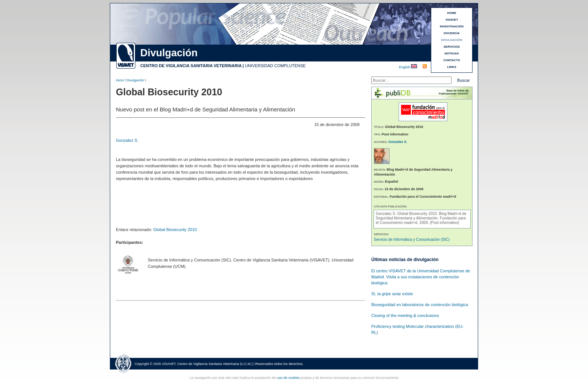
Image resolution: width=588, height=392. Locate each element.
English (405, 67)
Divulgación (136, 80)
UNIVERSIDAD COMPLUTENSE (275, 66)
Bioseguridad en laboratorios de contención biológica (420, 305)
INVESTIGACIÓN (452, 26)
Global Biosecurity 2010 (175, 230)
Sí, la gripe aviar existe (392, 294)
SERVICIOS (452, 47)
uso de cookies (288, 378)
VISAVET (452, 20)
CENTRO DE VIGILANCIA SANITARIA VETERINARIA (191, 66)
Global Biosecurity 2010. (418, 214)
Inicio (120, 80)
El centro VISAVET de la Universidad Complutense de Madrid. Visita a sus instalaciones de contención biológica (421, 277)
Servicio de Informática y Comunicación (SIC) (412, 240)
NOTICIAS (451, 53)
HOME (452, 13)
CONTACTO (452, 60)
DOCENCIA (452, 33)
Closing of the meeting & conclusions (405, 315)
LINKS (452, 67)
